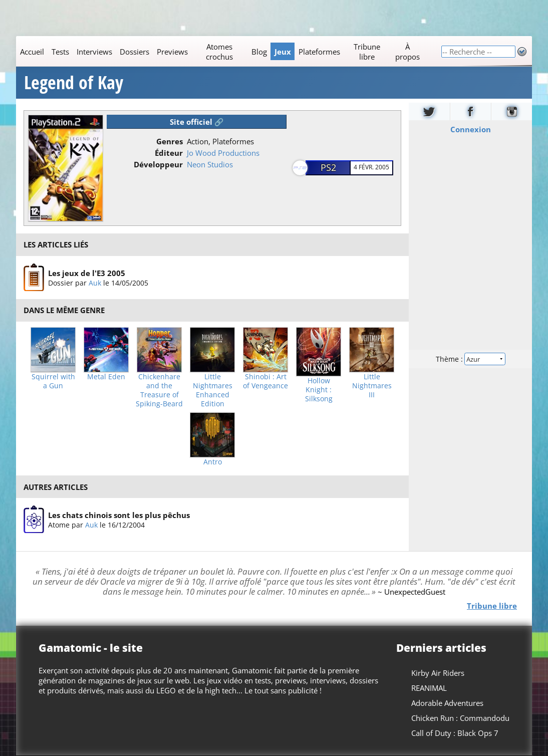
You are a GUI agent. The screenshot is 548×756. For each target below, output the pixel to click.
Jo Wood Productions (223, 153)
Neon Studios (210, 164)
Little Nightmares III (372, 386)
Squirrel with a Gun (53, 381)
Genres (170, 141)
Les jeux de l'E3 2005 (87, 273)
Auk (95, 282)
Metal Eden (106, 377)
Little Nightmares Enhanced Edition (213, 390)
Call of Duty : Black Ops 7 (455, 733)
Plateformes (319, 52)
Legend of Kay (74, 83)
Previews (172, 52)
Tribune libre (367, 52)
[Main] (228, 51)
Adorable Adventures (447, 703)
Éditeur (169, 153)
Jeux (283, 52)
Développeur (158, 164)
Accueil (32, 52)
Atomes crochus (219, 52)
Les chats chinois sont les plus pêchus (119, 515)
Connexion (471, 129)
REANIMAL (429, 688)
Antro (213, 462)
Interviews (94, 52)
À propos (407, 52)
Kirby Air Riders (438, 673)
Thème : (470, 359)
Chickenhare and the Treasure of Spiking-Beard (159, 390)
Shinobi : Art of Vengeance (265, 381)
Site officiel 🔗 (197, 122)
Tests (60, 52)
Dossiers (134, 52)
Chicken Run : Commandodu (460, 718)
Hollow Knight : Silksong (319, 390)
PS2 (328, 167)
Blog (259, 52)
